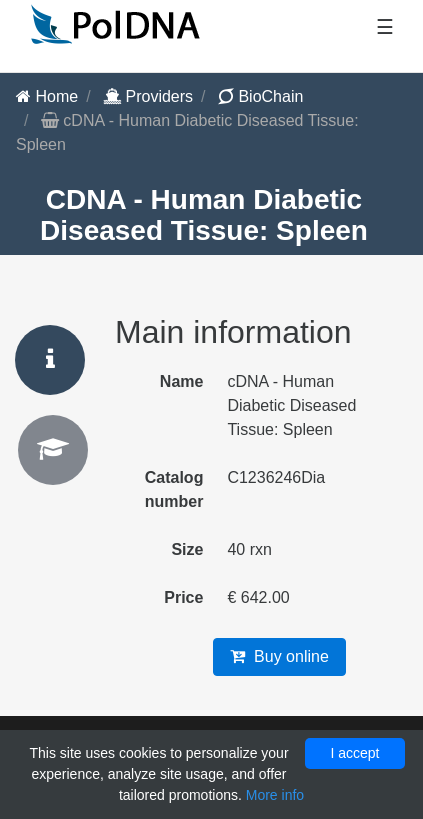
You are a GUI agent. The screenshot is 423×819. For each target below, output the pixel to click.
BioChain (260, 96)
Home (47, 96)
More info (275, 795)
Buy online (279, 656)
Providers (148, 96)
